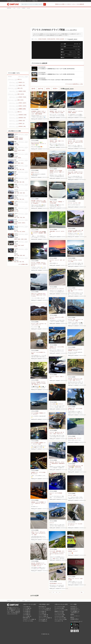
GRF (24, 255)
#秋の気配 (33, 201)
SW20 (16, 163)
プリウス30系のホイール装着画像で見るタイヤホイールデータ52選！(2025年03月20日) (56, 74)
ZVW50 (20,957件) (51, 39)
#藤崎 (32, 354)
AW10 (19, 163)
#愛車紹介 (52, 111)
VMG (18, 217)
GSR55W (21, 139)
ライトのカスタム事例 (59, 613)
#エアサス (75, 203)
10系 (15, 193)
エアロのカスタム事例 (59, 616)
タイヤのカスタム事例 (59, 608)
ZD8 (18, 145)
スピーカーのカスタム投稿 (60, 618)
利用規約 (72, 614)
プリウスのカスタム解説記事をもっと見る (74, 84)
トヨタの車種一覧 (27, 607)
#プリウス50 (52, 551)
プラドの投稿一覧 (42, 613)
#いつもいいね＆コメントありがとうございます (57, 554)
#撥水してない (39, 295)
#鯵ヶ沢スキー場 (58, 432)
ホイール (41, 89)
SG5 (20, 170)
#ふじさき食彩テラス (41, 352)
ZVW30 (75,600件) (42, 39)
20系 (18, 193)
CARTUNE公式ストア (75, 610)
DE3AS (16, 223)
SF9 (18, 170)
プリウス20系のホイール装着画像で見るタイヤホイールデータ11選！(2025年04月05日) (56, 69)
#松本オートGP (41, 111)
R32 (15, 232)
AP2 (18, 187)
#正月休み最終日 (53, 583)
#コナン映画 (71, 261)
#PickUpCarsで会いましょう (37, 564)
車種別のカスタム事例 (60, 4)
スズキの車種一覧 (27, 615)
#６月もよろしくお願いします (74, 230)
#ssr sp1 (33, 563)
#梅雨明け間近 (78, 467)
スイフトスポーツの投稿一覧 (45, 608)
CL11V (16, 150)
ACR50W (16, 138)
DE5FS (23, 223)
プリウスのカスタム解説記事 (39, 63)
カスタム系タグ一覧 (59, 621)
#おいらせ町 (71, 172)
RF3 (20, 199)
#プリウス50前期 (58, 171)
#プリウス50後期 (40, 502)
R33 (18, 232)
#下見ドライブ (60, 434)
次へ (82, 592)
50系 (24, 193)
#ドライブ (60, 111)
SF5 (15, 170)
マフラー (55, 89)
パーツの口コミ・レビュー (70, 4)
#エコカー (55, 142)
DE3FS (20, 223)
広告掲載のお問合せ (75, 619)
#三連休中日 (36, 203)
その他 (67, 89)
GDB (18, 255)
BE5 (15, 182)
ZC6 (15, 145)
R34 (20, 232)
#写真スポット (37, 385)
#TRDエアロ (38, 503)
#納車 (56, 141)
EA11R (16, 158)
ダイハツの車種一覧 (27, 616)
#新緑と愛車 (52, 231)
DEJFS (16, 224)
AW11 (22, 163)
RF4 (23, 199)
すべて (71, 39)
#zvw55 (51, 172)
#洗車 (59, 141)
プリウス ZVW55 (35, 109)
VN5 (21, 217)
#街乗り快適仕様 (38, 114)
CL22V (23, 150)
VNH (24, 217)
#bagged (38, 382)
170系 (22, 239)
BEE (21, 182)
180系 (26, 239)
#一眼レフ (57, 377)
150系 (19, 239)
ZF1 (15, 211)
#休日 (74, 495)
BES (23, 182)
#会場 (55, 434)
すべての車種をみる (43, 621)
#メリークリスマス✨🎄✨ (37, 142)
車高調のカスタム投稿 (59, 612)
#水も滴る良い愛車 (72, 438)
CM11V (16, 151)
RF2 (18, 199)
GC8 (15, 255)
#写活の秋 (70, 379)
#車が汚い (70, 111)
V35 (23, 262)
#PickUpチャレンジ (40, 563)
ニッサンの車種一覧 (27, 608)
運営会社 (72, 618)
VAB (15, 176)
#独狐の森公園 (55, 463)
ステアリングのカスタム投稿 (61, 619)
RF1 (15, 199)
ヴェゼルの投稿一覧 (43, 619)
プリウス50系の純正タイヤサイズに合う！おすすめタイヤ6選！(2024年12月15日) (55, 80)
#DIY (56, 111)
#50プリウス (57, 462)
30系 (21, 193)
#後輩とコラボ (71, 579)
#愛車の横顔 (58, 551)
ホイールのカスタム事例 (60, 607)
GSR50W (16, 139)
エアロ (48, 89)
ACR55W (21, 138)
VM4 (15, 217)
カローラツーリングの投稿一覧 (45, 618)
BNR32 (24, 232)
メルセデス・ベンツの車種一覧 (29, 619)
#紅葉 (32, 172)
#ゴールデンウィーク (54, 289)
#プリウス (33, 263)
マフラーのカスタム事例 (60, 615)
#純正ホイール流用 (59, 113)
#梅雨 (51, 202)
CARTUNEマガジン (75, 608)
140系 (16, 239)
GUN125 (16, 206)
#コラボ (80, 260)
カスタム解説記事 (80, 4)
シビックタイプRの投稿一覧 (45, 610)
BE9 (18, 182)
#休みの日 (52, 462)
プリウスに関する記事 (42, 67)
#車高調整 (41, 233)
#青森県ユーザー (53, 347)
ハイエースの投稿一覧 (43, 615)
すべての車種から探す (23, 264)
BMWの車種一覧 (26, 618)
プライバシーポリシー (75, 616)
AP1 (15, 187)
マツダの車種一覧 (27, 612)
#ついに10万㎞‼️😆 (54, 404)
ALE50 (16, 247)
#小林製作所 (34, 111)
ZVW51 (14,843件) (60, 39)
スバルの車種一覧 (27, 613)
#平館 (32, 532)
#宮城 (61, 377)
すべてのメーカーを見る (28, 621)
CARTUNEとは (74, 607)
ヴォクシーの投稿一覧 (43, 616)
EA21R (20, 158)
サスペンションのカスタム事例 (61, 610)
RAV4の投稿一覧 (42, 607)
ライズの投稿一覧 (42, 612)
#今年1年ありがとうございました (75, 349)
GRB (21, 255)
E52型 (22, 245)
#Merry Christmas (35, 144)
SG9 (23, 170)
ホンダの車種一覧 (27, 610)
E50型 (16, 245)
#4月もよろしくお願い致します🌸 (38, 294)
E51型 (19, 245)
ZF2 (18, 211)
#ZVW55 (75, 232)
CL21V (19, 150)
